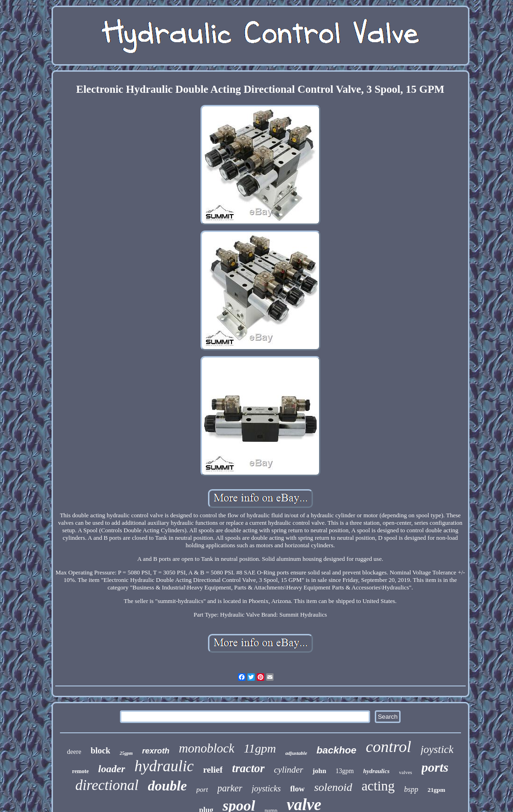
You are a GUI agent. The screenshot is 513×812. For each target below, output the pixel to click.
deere (74, 752)
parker (230, 788)
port (202, 790)
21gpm (437, 790)
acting (378, 786)
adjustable (296, 753)
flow (297, 789)
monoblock (207, 748)
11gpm (260, 749)
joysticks (266, 789)
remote (81, 771)
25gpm (126, 753)
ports (435, 767)
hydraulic (164, 766)
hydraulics (376, 771)
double (167, 786)
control (389, 747)
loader (112, 769)
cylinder (289, 770)
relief (213, 770)
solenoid (333, 787)
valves (406, 772)
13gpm (345, 771)
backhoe (337, 750)
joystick (437, 749)
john (319, 771)
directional (107, 785)
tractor (248, 768)
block (100, 751)
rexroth (156, 751)
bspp (411, 789)
